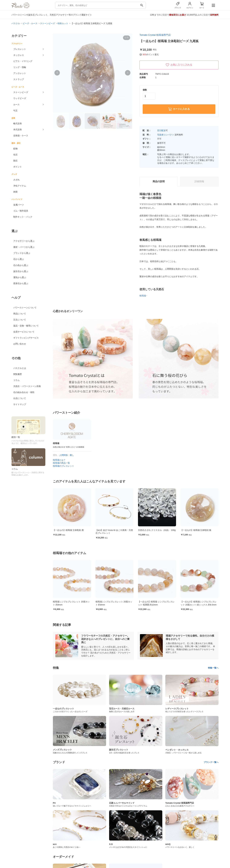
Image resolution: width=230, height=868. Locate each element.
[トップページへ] (20, 7)
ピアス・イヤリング (23, 61)
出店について (20, 398)
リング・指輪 (20, 67)
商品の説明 (159, 181)
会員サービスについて (24, 332)
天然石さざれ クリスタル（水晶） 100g (162, 530)
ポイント (18, 167)
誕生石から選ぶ (21, 271)
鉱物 (15, 149)
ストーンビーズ (21, 92)
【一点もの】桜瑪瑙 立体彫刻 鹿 (74, 530)
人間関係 (63, 455)
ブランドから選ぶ (22, 253)
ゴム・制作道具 (21, 211)
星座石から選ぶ (21, 283)
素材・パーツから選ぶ (24, 247)
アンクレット (20, 73)
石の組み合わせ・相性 (24, 392)
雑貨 (15, 192)
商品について (20, 314)
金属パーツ (19, 205)
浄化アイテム (20, 186)
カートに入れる (179, 109)
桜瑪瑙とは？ (59, 460)
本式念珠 (18, 130)
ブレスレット (20, 49)
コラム (16, 380)
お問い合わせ (20, 344)
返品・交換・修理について (26, 326)
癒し (72, 455)
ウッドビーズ (20, 98)
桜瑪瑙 (143, 296)
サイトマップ (20, 404)
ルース (16, 104)
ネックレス (19, 55)
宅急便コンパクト (166, 135)
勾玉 (15, 111)
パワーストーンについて (25, 308)
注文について (20, 320)
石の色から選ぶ (21, 265)
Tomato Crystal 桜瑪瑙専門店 (155, 35)
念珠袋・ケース (21, 136)
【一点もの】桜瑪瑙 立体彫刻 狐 (201, 530)
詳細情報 (199, 181)
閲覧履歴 (18, 374)
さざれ (16, 180)
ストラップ (19, 79)
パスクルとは (20, 368)
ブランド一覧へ (211, 762)
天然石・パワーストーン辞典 (27, 386)
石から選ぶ (19, 259)
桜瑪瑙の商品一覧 (61, 463)
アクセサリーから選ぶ (24, 241)
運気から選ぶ (20, 277)
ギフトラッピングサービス (26, 338)
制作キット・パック (23, 217)
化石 (15, 155)
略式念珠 (18, 124)
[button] (57, 73)
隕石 (15, 161)
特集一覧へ (213, 668)
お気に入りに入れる (179, 65)
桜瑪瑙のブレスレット (63, 466)
